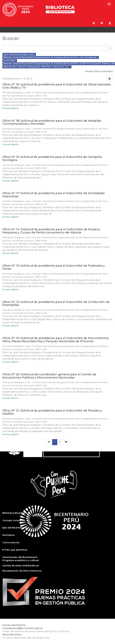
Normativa (8, 535)
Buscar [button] (10, 30)
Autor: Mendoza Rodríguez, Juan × (19, 54)
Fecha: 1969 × (10, 61)
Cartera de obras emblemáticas (21, 566)
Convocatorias (11, 543)
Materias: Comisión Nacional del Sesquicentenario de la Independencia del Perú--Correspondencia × (51, 57)
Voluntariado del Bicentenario (20, 557)
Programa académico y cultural (21, 560)
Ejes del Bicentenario (15, 528)
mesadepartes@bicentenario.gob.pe (22, 628)
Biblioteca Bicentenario (16, 513)
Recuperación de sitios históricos (22, 571)
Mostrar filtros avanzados (99, 71)
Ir (110, 48)
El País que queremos (15, 550)
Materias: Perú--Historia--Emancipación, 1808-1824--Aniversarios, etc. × (37, 67)
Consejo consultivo (14, 520)
